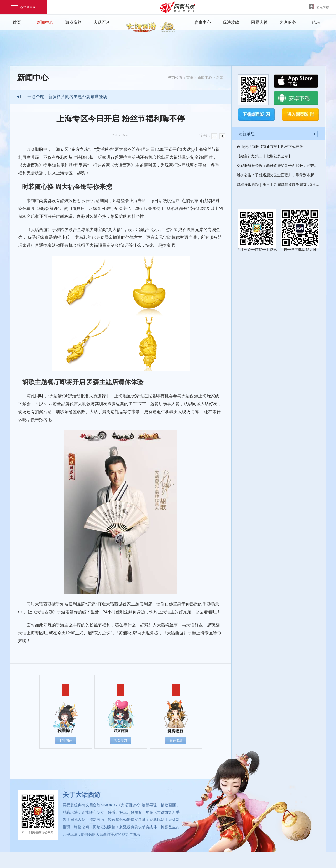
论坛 (316, 22)
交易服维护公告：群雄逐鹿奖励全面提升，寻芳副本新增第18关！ (279, 166)
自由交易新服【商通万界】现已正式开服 (270, 147)
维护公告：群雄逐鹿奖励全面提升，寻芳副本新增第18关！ (279, 175)
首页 (17, 22)
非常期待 (66, 740)
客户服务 (288, 22)
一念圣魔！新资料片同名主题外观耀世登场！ (69, 97)
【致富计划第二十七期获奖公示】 (264, 156)
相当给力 (121, 740)
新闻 (220, 78)
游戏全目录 (23, 7)
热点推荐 (319, 7)
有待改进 (176, 740)
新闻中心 (45, 22)
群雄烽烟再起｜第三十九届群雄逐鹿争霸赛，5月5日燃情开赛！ (279, 185)
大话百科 (102, 22)
